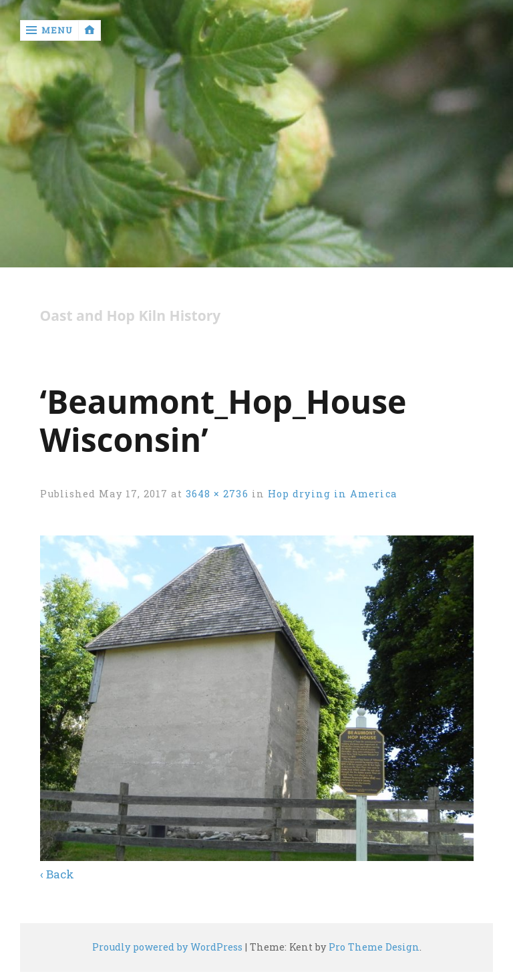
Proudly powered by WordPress (167, 947)
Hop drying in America (332, 494)
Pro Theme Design (374, 947)
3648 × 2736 (217, 494)
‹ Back (57, 874)
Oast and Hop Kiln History (131, 316)
